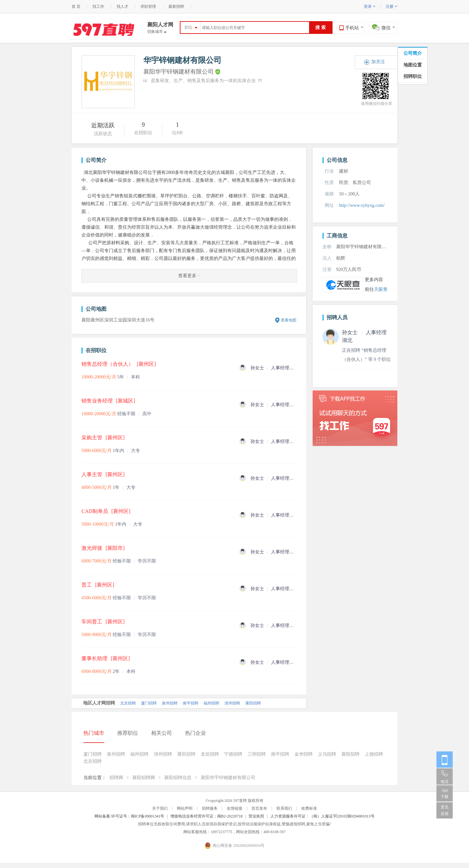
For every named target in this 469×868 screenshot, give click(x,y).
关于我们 (160, 808)
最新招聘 (176, 7)
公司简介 (413, 53)
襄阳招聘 (350, 754)
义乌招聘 (327, 754)
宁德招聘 (233, 754)
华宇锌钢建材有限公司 (182, 60)
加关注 (378, 62)
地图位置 (413, 65)
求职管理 (148, 7)
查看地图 (289, 320)
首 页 (76, 7)
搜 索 (320, 28)
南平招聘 (191, 703)
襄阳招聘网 (144, 778)
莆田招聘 (253, 703)
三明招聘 (257, 754)
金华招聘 (304, 754)
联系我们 (284, 808)
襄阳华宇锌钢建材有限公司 (228, 778)
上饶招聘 (374, 754)
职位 (189, 27)
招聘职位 (413, 76)
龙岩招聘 (210, 754)
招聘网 (116, 778)
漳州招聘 (232, 703)
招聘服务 (210, 808)
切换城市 (157, 32)
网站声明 (185, 808)
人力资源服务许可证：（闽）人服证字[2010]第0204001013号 (322, 816)
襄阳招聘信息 (178, 778)
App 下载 (445, 793)
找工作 (98, 7)
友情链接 (234, 808)
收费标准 (309, 808)
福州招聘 (211, 703)
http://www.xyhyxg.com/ (362, 205)
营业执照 (256, 816)
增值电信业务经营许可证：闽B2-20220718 (206, 816)
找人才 (122, 7)
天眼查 (381, 289)
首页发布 (259, 808)
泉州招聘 (170, 703)
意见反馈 (445, 810)
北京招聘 (128, 703)
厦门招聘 (149, 703)
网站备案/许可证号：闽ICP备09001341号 (129, 816)
